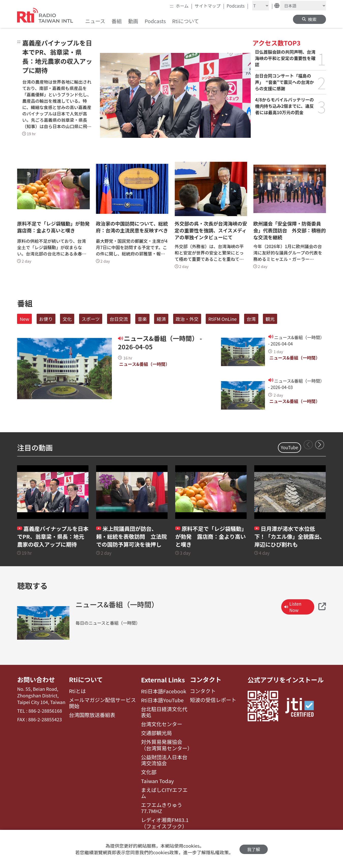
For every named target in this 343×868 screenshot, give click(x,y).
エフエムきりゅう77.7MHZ (162, 808)
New (24, 319)
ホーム (184, 6)
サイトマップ (209, 6)
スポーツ (91, 319)
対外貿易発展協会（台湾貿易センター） (166, 745)
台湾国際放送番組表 (92, 715)
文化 (67, 319)
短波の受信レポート (213, 700)
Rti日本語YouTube (162, 700)
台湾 (251, 319)
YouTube (290, 447)
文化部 (149, 772)
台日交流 (119, 319)
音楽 (142, 319)
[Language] (303, 6)
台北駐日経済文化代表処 (164, 712)
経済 (161, 319)
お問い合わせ (36, 680)
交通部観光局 (157, 733)
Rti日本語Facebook (164, 691)
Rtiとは (77, 691)
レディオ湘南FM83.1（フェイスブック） (165, 823)
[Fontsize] (261, 6)
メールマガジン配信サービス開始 (102, 703)
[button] (320, 445)
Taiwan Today (158, 781)
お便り (46, 319)
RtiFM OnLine (222, 319)
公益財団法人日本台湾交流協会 (164, 760)
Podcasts (237, 6)
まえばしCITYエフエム (164, 793)
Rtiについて (86, 680)
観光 (270, 319)
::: (172, 6)
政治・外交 (187, 319)
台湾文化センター (162, 724)
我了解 (254, 849)
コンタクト (206, 680)
